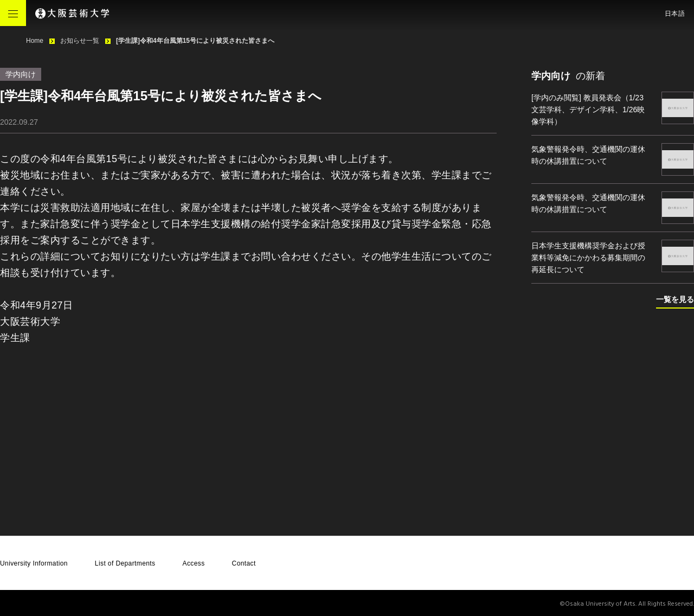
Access (194, 563)
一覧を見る (675, 299)
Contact (244, 563)
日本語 (675, 14)
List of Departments (125, 563)
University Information (34, 563)
